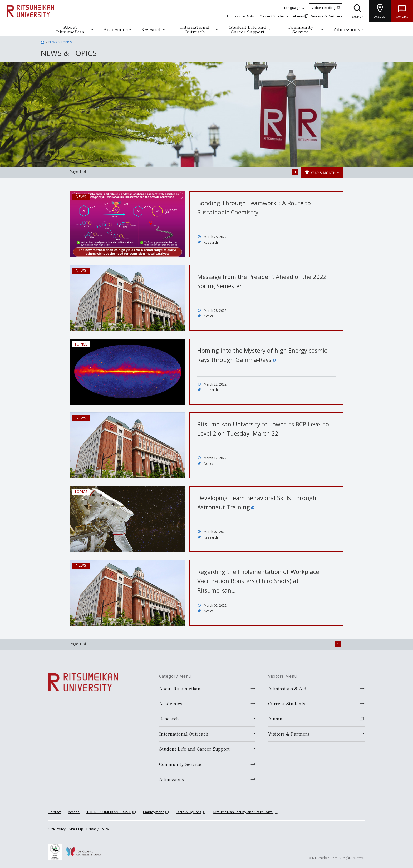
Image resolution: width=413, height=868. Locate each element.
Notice (209, 316)
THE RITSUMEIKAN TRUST (109, 812)
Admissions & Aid (241, 16)
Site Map (76, 829)
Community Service (301, 29)
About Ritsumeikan (70, 29)
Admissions (347, 29)
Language (292, 8)
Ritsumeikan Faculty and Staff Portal (243, 812)
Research (151, 29)
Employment (153, 812)
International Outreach (195, 29)
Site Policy (57, 829)
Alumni (299, 16)
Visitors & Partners (327, 16)
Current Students (274, 16)
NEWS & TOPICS (60, 42)
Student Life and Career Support (248, 29)
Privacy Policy (98, 829)
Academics (116, 29)
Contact (55, 812)
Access (74, 812)
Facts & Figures (189, 812)
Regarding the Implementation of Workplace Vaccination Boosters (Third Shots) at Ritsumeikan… (258, 581)
